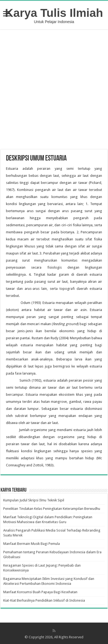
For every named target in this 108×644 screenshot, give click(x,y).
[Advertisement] (54, 90)
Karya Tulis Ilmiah (54, 13)
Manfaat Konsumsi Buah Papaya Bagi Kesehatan (40, 592)
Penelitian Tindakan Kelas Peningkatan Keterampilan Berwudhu (52, 509)
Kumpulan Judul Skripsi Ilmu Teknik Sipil (34, 500)
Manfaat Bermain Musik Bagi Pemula (32, 544)
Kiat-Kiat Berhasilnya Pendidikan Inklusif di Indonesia (44, 600)
